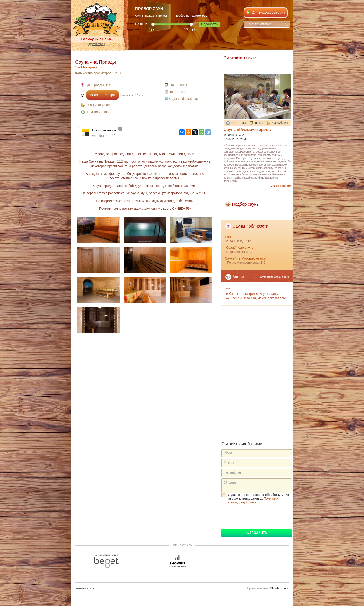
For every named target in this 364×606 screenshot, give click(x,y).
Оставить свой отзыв (242, 444)
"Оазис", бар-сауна (239, 248)
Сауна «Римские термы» (248, 130)
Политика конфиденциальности (253, 500)
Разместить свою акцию (274, 277)
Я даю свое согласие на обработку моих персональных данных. (258, 498)
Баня (229, 237)
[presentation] (257, 516)
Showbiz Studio (280, 588)
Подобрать (210, 24)
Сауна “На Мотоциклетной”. (246, 258)
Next (288, 97)
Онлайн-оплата (84, 588)
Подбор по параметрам (191, 16)
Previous (227, 97)
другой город (96, 44)
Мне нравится (92, 67)
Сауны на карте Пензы (151, 16)
